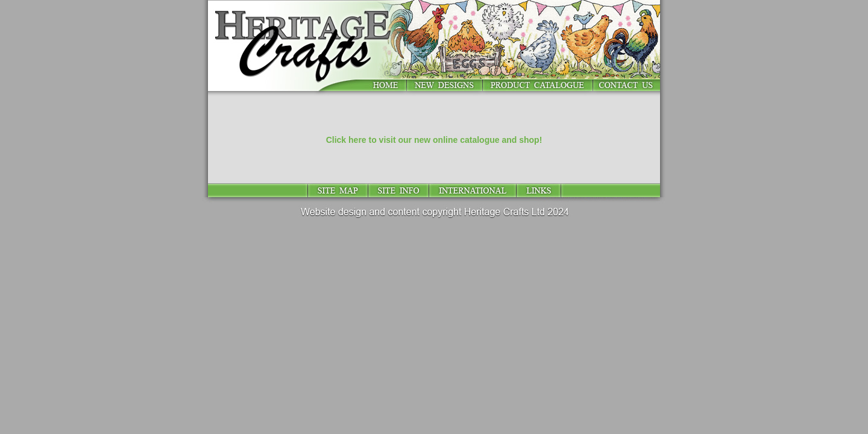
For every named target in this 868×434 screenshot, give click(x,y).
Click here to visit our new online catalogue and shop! (434, 140)
